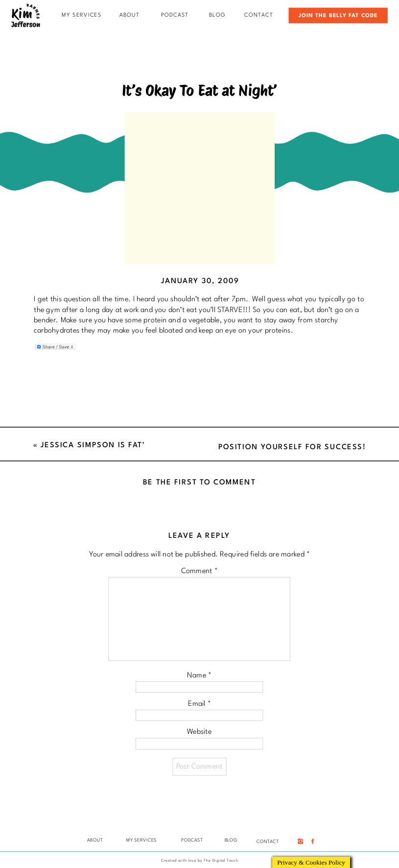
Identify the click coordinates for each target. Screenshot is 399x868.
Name (199, 675)
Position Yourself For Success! (292, 447)
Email (199, 704)
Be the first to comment (199, 482)
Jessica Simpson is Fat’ (93, 445)
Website (199, 732)
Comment (199, 571)
